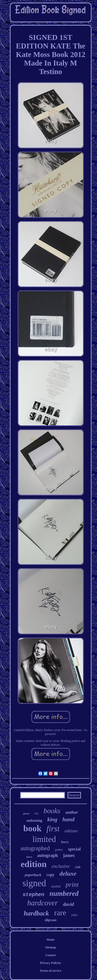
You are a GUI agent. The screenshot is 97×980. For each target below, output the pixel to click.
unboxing (34, 820)
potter (59, 850)
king (52, 819)
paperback (33, 875)
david (68, 904)
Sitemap (51, 947)
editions (71, 831)
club (78, 867)
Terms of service (51, 971)
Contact (51, 955)
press (26, 813)
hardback (36, 913)
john (74, 915)
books (52, 811)
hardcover (42, 903)
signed (34, 883)
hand (69, 819)
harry (65, 842)
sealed (56, 886)
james (69, 855)
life (36, 813)
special (74, 849)
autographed (35, 848)
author (72, 812)
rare (60, 913)
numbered (64, 893)
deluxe (68, 874)
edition (34, 864)
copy (50, 875)
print (72, 885)
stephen (33, 895)
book (32, 828)
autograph (48, 855)
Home (51, 940)
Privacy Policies (51, 963)
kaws (29, 857)
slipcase (51, 920)
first (53, 829)
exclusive (61, 866)
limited (44, 839)
